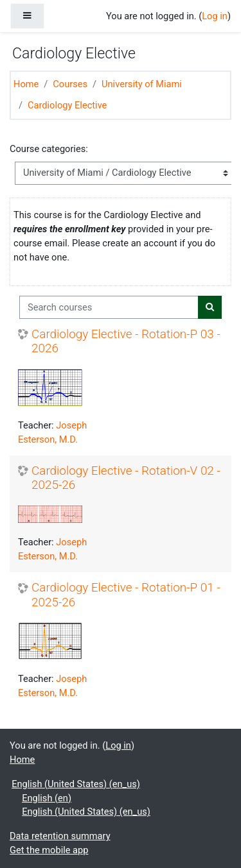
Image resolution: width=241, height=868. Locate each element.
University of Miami (142, 84)
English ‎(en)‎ (47, 798)
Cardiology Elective (67, 105)
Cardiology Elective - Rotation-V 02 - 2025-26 (126, 478)
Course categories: (49, 149)
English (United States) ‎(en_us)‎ (76, 784)
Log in (215, 16)
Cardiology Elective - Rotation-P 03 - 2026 (126, 342)
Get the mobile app (49, 850)
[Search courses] (109, 307)
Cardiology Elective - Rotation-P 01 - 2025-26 (126, 595)
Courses (70, 84)
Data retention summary (60, 836)
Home (26, 84)
